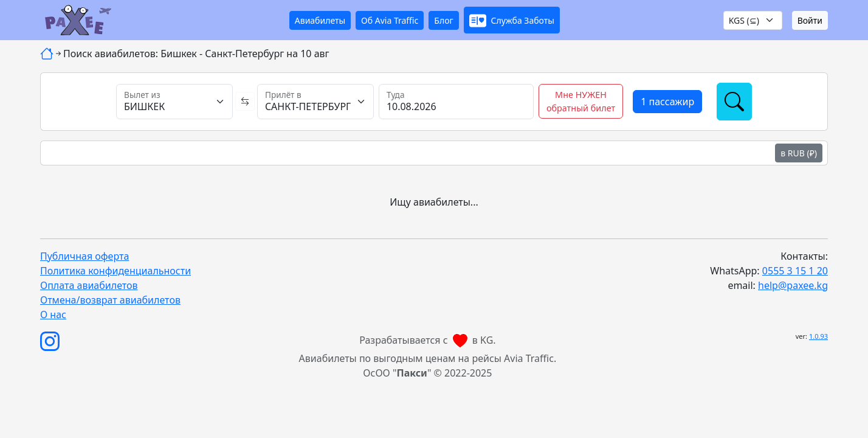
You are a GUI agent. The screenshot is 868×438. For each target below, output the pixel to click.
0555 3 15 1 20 (795, 271)
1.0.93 (818, 336)
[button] (512, 20)
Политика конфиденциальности (115, 271)
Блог (443, 20)
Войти (810, 20)
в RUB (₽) (799, 153)
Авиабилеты (320, 20)
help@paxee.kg (793, 285)
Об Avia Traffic (390, 20)
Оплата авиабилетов (89, 285)
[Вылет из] (174, 102)
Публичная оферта (84, 256)
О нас (53, 315)
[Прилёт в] (315, 102)
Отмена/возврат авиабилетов (110, 300)
